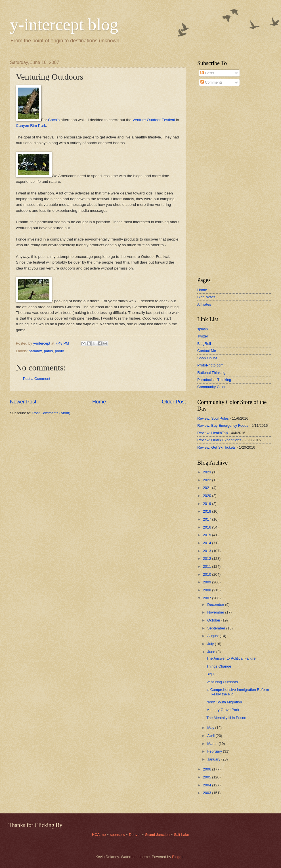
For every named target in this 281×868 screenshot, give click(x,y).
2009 (207, 582)
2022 (207, 480)
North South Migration (224, 702)
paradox (35, 351)
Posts (207, 73)
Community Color (211, 387)
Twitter (203, 336)
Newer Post (23, 402)
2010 (207, 574)
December (216, 605)
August (213, 636)
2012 (207, 559)
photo (59, 351)
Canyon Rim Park (31, 126)
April (211, 736)
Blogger (178, 857)
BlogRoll (204, 344)
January (214, 759)
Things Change (219, 666)
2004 (207, 785)
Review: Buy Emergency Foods (223, 425)
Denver (135, 835)
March (213, 744)
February (215, 751)
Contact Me (207, 351)
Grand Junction (157, 835)
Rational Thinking (211, 373)
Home (99, 402)
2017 (207, 519)
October (214, 620)
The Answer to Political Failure (231, 658)
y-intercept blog (64, 24)
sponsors (118, 835)
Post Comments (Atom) (51, 413)
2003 (207, 793)
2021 (207, 488)
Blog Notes (206, 297)
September (217, 628)
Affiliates (204, 304)
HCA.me (99, 835)
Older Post (174, 402)
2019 (207, 504)
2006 (207, 769)
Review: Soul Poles (213, 418)
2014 (207, 543)
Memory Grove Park (223, 710)
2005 (207, 777)
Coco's (54, 120)
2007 (207, 598)
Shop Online (207, 358)
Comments (211, 82)
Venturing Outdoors (222, 682)
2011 (207, 566)
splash (203, 329)
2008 (207, 590)
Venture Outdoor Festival (154, 120)
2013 (207, 551)
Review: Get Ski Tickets (216, 447)
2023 (207, 472)
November (216, 612)
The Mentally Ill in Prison (226, 718)
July (211, 644)
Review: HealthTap (212, 433)
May (211, 728)
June (212, 652)
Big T (211, 674)
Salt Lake (181, 835)
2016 (207, 527)
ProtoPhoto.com (210, 365)
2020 (207, 496)
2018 (207, 511)
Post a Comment (37, 379)
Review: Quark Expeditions (219, 440)
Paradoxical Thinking (214, 380)
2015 (207, 535)
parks (48, 351)
